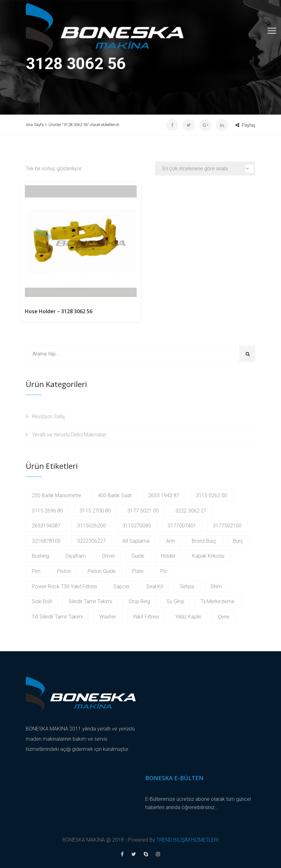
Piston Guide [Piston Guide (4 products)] (102, 571)
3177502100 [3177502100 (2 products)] (227, 526)
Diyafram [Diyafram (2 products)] (76, 556)
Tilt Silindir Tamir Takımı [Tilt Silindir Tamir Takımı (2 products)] (57, 617)
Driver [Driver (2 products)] (109, 556)
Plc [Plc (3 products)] (164, 571)
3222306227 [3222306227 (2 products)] (91, 541)
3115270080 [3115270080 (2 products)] (137, 526)
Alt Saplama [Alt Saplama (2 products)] (136, 541)
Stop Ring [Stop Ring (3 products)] (139, 601)
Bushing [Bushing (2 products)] (40, 556)
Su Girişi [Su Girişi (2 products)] (175, 601)
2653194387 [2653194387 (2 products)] (46, 526)
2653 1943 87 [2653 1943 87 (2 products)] (164, 495)
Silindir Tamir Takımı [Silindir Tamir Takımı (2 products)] (90, 601)
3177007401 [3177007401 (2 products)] (182, 526)
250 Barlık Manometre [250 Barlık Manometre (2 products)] (57, 495)
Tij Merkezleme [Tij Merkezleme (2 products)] (218, 601)
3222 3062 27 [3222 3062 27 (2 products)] (191, 511)
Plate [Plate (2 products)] (138, 571)
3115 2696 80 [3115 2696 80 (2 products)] (47, 511)
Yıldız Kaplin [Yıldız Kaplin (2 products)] (188, 617)
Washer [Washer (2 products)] (108, 617)
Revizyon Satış (49, 416)
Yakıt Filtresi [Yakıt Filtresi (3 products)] (146, 617)
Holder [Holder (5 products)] (168, 556)
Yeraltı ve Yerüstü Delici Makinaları (69, 435)
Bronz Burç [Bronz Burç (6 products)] (204, 541)
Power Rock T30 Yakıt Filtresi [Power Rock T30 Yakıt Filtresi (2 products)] (64, 586)
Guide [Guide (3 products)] (138, 556)
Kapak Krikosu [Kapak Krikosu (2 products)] (208, 556)
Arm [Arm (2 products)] (171, 541)
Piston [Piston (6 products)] (64, 571)
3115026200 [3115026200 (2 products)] (91, 526)
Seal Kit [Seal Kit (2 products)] (155, 586)
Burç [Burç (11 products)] (238, 541)
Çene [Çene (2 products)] (224, 617)
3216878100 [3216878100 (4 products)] (46, 541)
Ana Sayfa (35, 125)
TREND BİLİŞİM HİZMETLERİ (187, 840)
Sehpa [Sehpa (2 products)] (187, 586)
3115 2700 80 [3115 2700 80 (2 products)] (95, 511)
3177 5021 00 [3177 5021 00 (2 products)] (143, 511)
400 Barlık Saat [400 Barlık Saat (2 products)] (115, 495)
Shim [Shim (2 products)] (216, 586)
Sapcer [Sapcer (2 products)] (122, 586)
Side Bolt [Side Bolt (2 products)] (42, 601)
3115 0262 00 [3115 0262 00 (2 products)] (212, 495)
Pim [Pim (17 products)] (36, 571)
